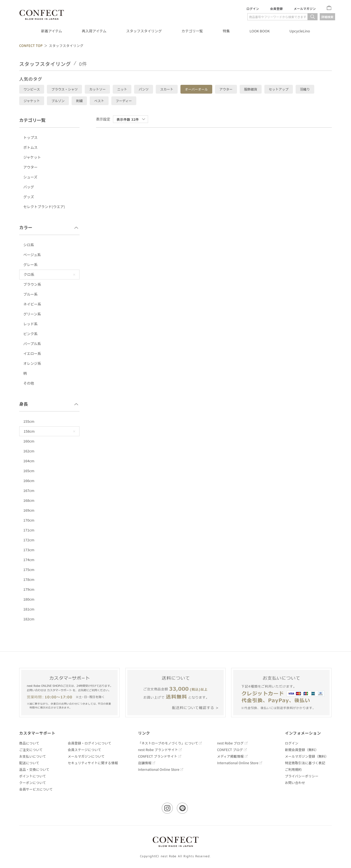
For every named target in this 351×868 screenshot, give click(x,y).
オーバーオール (196, 89)
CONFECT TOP (31, 45)
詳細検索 (327, 17)
